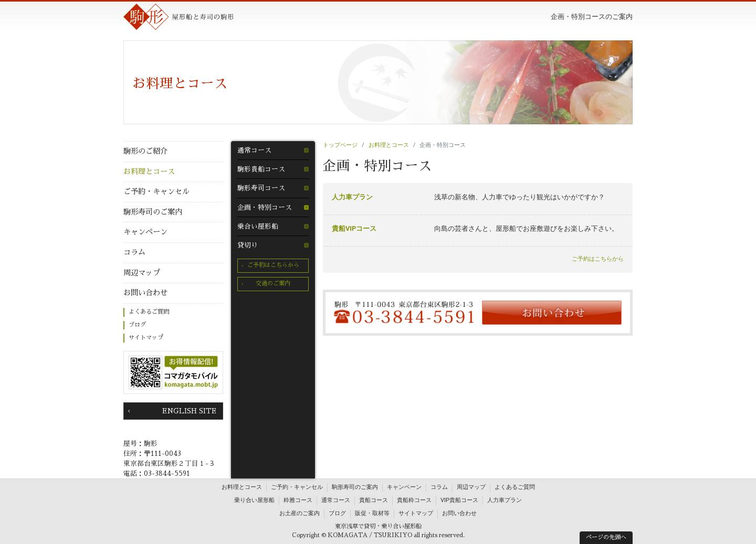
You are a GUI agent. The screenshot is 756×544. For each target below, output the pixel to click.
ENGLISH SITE (189, 411)
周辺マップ (142, 273)
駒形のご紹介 (145, 151)
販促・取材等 (372, 513)
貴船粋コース (414, 500)
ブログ (137, 325)
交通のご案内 (273, 284)
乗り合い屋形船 (254, 500)
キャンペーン (145, 232)
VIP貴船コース (459, 500)
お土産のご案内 (300, 513)
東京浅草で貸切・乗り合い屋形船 (378, 526)
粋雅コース (298, 500)
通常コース (254, 150)
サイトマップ (146, 338)
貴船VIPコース (354, 228)
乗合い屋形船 (258, 226)
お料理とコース (149, 172)
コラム (134, 252)
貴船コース (374, 500)
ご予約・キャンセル (156, 191)
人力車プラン (352, 197)
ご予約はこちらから (273, 265)
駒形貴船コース (261, 169)
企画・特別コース (265, 207)
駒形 (178, 17)
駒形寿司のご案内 (153, 212)
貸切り (248, 245)
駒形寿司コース (261, 188)
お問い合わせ (145, 293)
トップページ (340, 145)
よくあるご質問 (149, 312)
